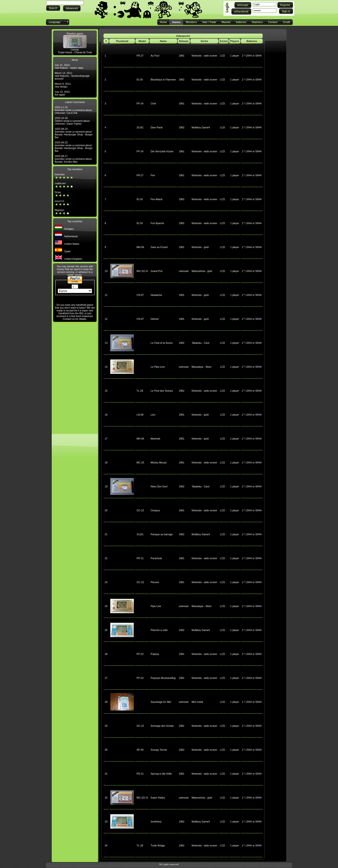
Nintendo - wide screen (204, 56)
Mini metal (197, 702)
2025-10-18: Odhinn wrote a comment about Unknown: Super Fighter (72, 121)
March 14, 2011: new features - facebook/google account (72, 76)
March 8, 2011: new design (63, 85)
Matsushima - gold (202, 271)
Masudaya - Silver (202, 367)
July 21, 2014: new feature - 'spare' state (69, 66)
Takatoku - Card (200, 343)
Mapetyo (60, 210)
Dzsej (58, 192)
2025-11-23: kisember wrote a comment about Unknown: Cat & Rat (73, 110)
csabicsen (60, 183)
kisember (60, 174)
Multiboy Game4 (201, 127)
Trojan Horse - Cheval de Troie (75, 52)
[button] (53, 8)
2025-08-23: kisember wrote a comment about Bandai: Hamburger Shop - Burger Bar (74, 133)
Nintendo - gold (200, 247)
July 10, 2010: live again (62, 93)
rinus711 (60, 201)
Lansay (75, 50)
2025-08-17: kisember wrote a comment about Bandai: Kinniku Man (73, 159)
